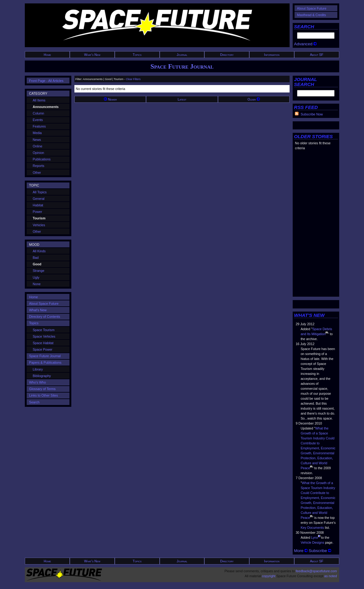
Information (272, 55)
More (301, 551)
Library (38, 369)
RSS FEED (306, 107)
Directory (227, 55)
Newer (110, 99)
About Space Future (312, 8)
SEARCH (304, 27)
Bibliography (42, 376)
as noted (331, 576)
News (37, 140)
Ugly (36, 277)
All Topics (40, 192)
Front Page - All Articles (46, 81)
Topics (137, 55)
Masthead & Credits (312, 15)
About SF (317, 55)
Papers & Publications (45, 362)
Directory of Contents (45, 317)
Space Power (43, 349)
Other (37, 173)
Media (37, 133)
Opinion (39, 153)
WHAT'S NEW (309, 315)
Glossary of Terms (42, 389)
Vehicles (39, 225)
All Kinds (39, 251)
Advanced (305, 44)
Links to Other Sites (44, 395)
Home (47, 55)
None (37, 284)
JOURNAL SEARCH (305, 82)
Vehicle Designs (313, 542)
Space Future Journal (182, 66)
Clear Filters (133, 79)
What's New (92, 55)
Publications (42, 159)
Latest (182, 99)
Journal (182, 55)
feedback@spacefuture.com (316, 571)
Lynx (314, 537)
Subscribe (320, 551)
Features (39, 126)
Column (39, 113)
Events (38, 120)
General (39, 199)
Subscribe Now (312, 114)
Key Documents (312, 528)
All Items (39, 100)
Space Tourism (44, 330)
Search (34, 402)
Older (254, 99)
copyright (269, 576)
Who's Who (38, 382)
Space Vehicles (44, 336)
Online (38, 146)
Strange (39, 271)
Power (38, 212)
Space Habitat (43, 343)
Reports (39, 166)
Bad (36, 258)
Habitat (38, 205)
